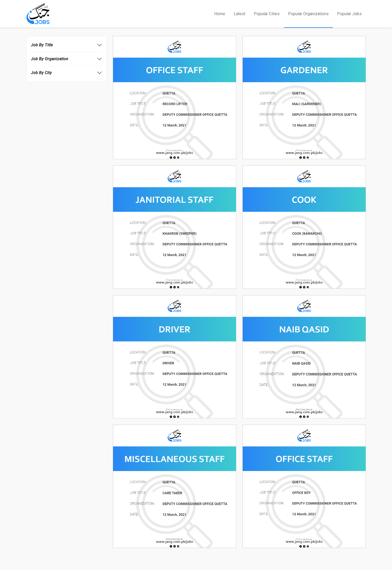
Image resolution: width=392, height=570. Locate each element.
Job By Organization (50, 59)
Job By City (41, 73)
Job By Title (42, 45)
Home (220, 14)
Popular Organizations (308, 14)
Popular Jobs (349, 14)
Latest (239, 14)
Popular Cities (267, 14)
